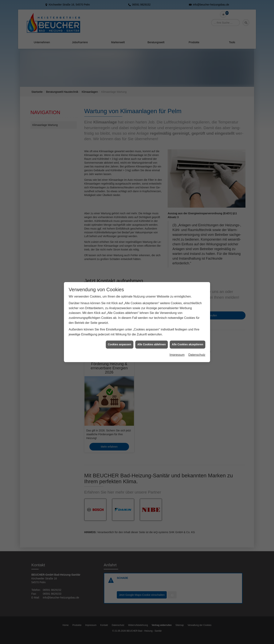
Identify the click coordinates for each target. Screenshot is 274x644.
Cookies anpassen (120, 313)
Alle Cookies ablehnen (152, 313)
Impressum (177, 323)
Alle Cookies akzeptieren (188, 313)
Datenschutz (197, 323)
